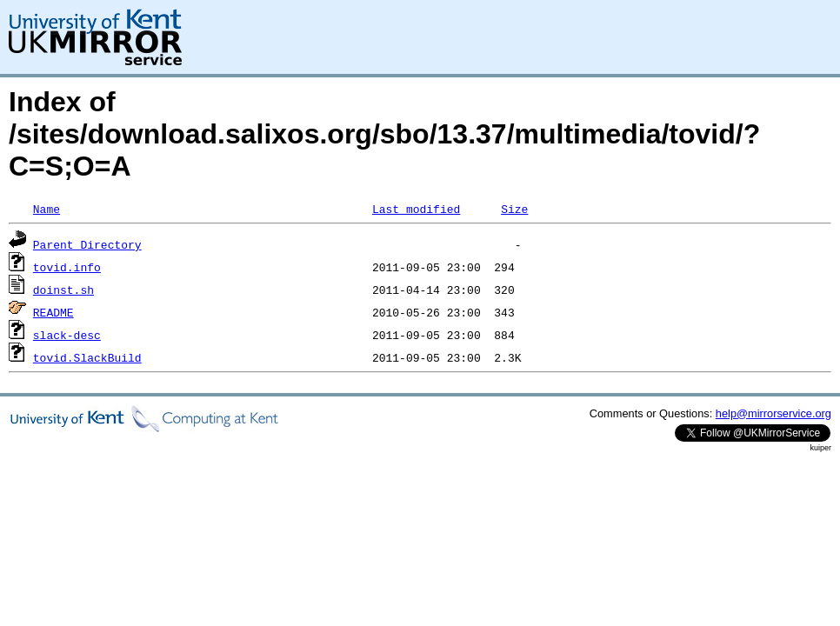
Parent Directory (87, 244)
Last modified (416, 209)
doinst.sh (63, 290)
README (53, 312)
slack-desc (67, 335)
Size (514, 209)
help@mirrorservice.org (773, 413)
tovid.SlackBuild (87, 357)
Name (47, 209)
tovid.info (67, 267)
